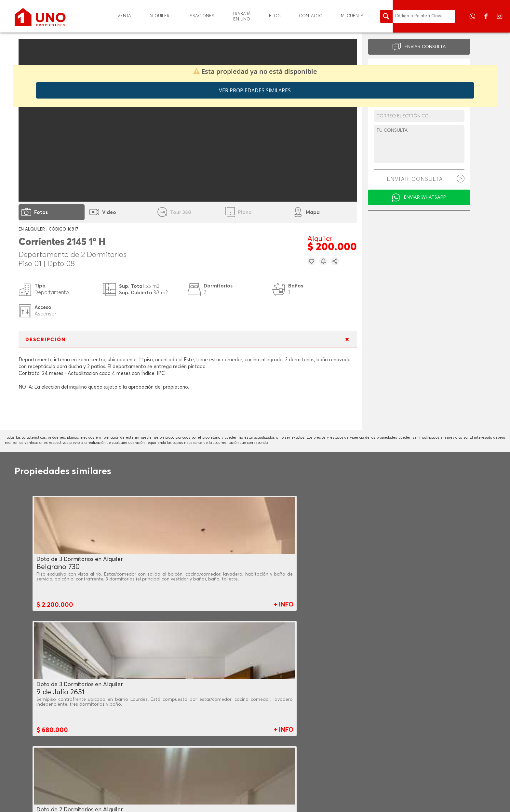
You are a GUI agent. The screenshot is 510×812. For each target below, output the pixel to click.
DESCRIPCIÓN (46, 340)
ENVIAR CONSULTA (425, 47)
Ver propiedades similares (255, 90)
